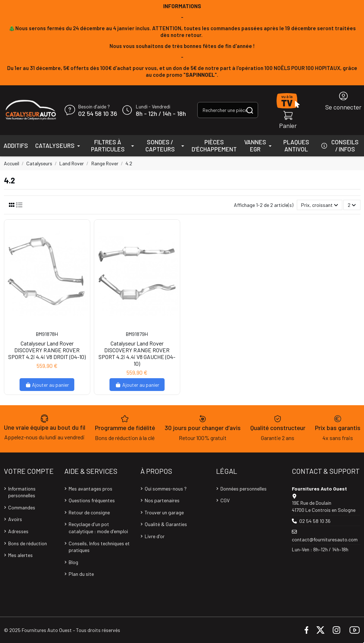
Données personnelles (243, 489)
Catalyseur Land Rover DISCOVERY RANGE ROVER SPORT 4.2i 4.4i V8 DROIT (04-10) (47, 350)
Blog (73, 562)
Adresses (18, 531)
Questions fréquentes (92, 500)
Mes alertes (20, 555)
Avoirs (15, 519)
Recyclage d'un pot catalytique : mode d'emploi (98, 528)
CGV (225, 500)
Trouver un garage (164, 512)
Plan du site (81, 574)
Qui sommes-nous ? (166, 489)
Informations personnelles (22, 492)
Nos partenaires (162, 500)
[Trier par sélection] (320, 205)
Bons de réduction (28, 543)
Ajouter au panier (47, 385)
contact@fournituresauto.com (325, 539)
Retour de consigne (89, 512)
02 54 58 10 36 (98, 114)
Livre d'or (155, 536)
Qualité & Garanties (166, 524)
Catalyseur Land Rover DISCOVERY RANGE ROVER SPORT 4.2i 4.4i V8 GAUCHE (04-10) (137, 353)
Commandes (22, 507)
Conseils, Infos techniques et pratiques (99, 547)
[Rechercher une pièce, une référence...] (250, 110)
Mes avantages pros (90, 489)
